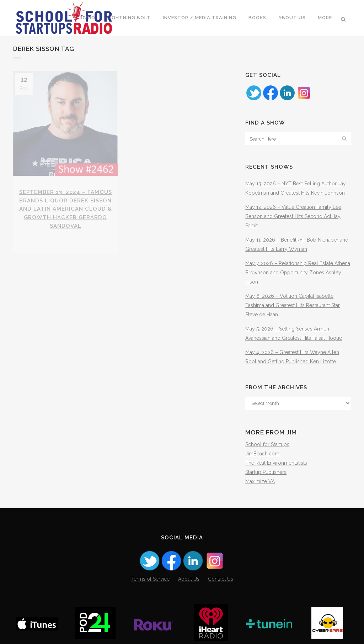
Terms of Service (150, 579)
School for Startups (267, 444)
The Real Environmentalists (276, 463)
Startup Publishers (266, 472)
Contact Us (221, 579)
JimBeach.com (262, 454)
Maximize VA (260, 481)
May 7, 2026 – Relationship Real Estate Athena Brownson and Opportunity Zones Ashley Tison (298, 273)
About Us (189, 579)
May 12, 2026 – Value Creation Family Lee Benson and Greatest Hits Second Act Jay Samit (293, 216)
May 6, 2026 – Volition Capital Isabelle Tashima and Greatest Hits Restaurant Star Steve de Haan (293, 305)
